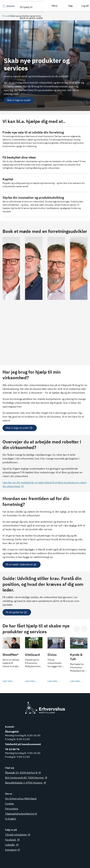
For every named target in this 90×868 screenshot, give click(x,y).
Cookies (10, 804)
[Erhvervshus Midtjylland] (9, 6)
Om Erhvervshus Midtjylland (21, 799)
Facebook (12, 840)
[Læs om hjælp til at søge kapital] (45, 183)
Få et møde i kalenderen (21, 564)
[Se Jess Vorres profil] (56, 298)
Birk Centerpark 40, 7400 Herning (26, 778)
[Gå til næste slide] (84, 629)
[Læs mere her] (45, 139)
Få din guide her (16, 612)
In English (11, 819)
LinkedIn (12, 845)
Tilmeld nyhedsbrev (18, 835)
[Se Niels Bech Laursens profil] (79, 298)
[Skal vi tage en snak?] (19, 100)
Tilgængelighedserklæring (21, 814)
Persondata (12, 809)
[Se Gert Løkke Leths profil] (11, 298)
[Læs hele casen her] (11, 662)
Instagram (13, 850)
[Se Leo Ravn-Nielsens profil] (34, 298)
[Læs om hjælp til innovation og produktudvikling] (45, 205)
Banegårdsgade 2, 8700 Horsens (26, 783)
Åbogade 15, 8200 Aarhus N (23, 773)
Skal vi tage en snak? (19, 428)
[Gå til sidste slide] (77, 629)
